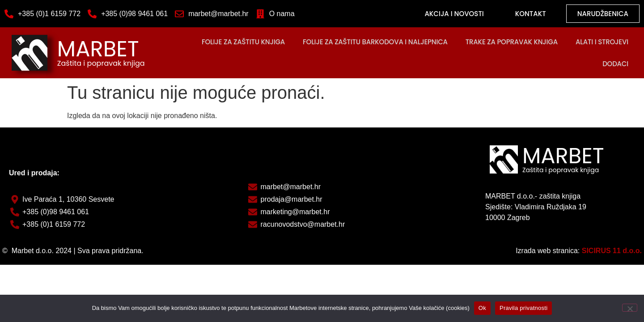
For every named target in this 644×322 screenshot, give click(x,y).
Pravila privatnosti (523, 308)
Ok (482, 308)
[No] (630, 308)
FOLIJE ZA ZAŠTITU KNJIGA (243, 42)
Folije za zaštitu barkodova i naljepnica (375, 42)
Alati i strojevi (602, 42)
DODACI (615, 64)
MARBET (98, 49)
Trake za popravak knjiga (512, 42)
